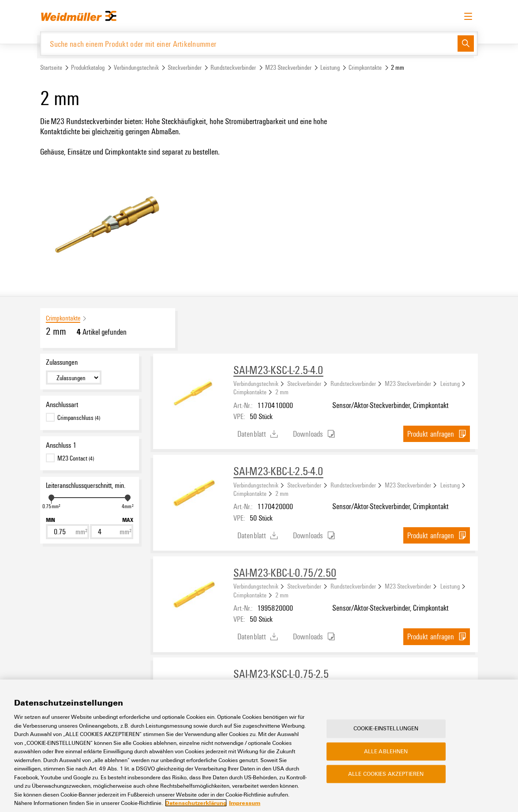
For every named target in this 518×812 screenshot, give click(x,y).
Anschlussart (62, 404)
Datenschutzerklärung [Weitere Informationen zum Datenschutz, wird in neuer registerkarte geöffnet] (196, 803)
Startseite (51, 68)
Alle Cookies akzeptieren (386, 774)
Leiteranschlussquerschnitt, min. (86, 486)
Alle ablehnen (386, 751)
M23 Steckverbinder (288, 68)
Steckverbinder (185, 68)
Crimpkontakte (365, 68)
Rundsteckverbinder (233, 68)
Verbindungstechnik (136, 68)
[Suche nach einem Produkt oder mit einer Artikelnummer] (249, 43)
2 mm (282, 392)
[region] (259, 746)
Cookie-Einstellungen (386, 729)
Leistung (330, 68)
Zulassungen (62, 363)
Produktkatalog (88, 68)
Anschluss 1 (61, 445)
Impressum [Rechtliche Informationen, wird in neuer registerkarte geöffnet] (245, 803)
